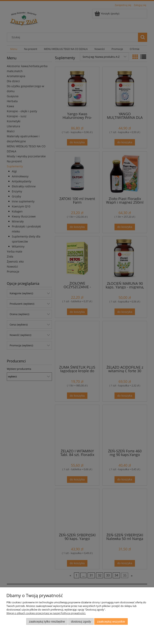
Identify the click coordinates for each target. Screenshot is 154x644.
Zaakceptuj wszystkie (111, 621)
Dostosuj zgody (81, 621)
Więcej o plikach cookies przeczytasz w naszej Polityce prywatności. (46, 613)
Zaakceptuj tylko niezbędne (47, 621)
